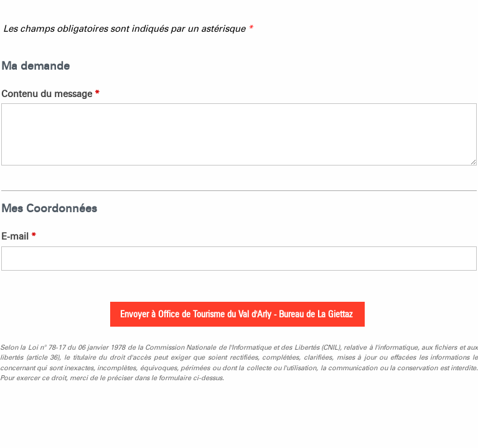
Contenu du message (50, 94)
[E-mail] (239, 259)
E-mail (19, 236)
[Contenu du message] (239, 134)
